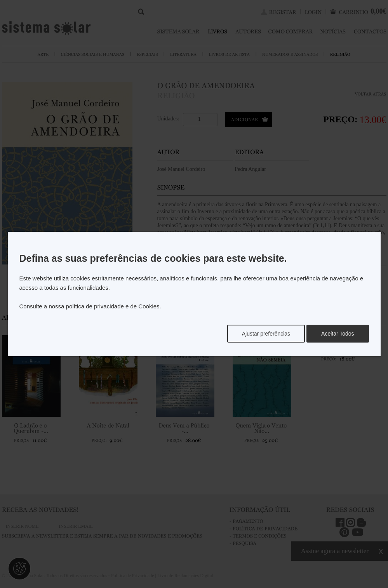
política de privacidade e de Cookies (113, 306)
